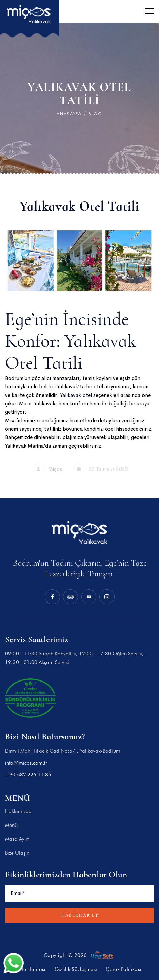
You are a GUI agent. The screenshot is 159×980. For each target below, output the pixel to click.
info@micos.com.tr (26, 763)
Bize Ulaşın (17, 853)
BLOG (95, 113)
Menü (11, 825)
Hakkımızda (18, 811)
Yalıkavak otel (77, 395)
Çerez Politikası (124, 969)
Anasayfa (69, 113)
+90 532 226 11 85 (28, 775)
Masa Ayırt (17, 839)
